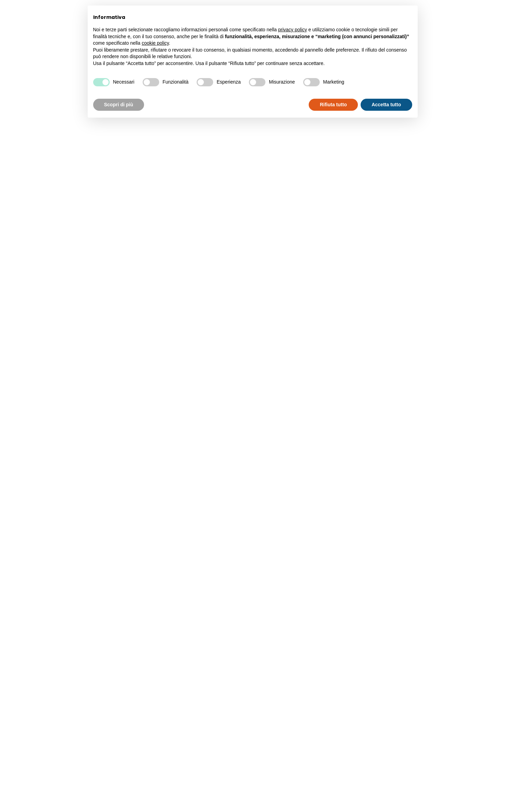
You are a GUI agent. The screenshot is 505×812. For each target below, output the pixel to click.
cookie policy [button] (155, 43)
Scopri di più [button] (119, 105)
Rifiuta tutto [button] (333, 105)
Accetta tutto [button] (386, 105)
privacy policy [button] (293, 30)
